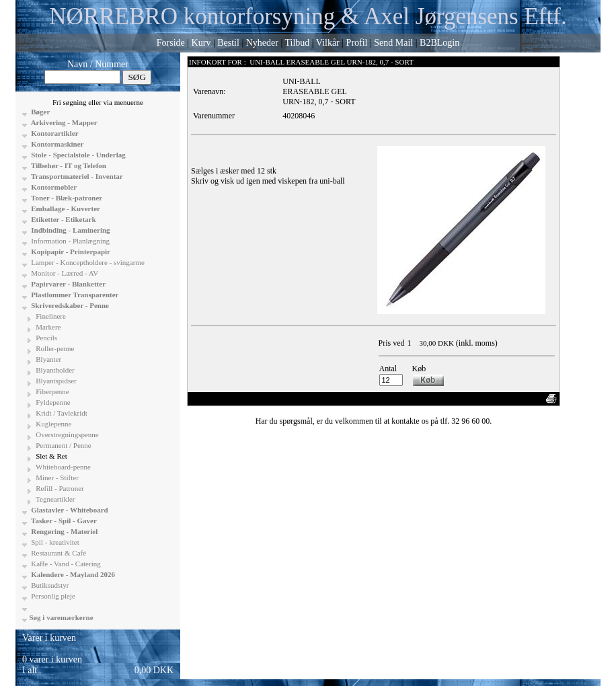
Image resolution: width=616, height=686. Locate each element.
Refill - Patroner (59, 488)
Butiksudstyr (49, 585)
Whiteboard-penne (63, 467)
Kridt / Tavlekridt (61, 413)
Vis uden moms (465, 399)
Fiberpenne (52, 391)
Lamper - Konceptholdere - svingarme (87, 262)
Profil (357, 43)
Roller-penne (54, 348)
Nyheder (262, 43)
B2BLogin (439, 43)
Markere (48, 327)
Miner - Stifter (56, 478)
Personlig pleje (52, 596)
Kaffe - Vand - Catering (65, 564)
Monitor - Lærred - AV (64, 273)
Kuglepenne (53, 424)
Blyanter (48, 359)
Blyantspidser (55, 381)
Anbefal (506, 399)
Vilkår (328, 43)
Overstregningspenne (67, 434)
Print (532, 399)
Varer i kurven (49, 638)
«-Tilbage (208, 399)
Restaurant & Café (58, 553)
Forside (171, 43)
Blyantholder (54, 370)
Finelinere (50, 316)
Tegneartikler (55, 499)
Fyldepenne (52, 402)
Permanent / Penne (63, 445)
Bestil (228, 43)
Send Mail (393, 43)
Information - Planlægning (70, 241)
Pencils (46, 338)
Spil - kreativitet (54, 542)
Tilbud (297, 43)
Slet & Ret (51, 456)
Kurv (201, 43)
